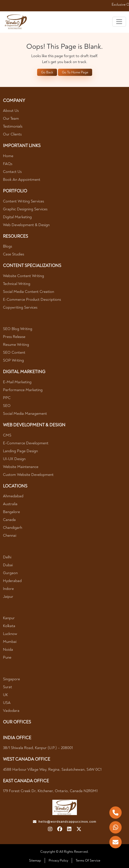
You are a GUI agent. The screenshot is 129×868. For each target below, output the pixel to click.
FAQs (8, 164)
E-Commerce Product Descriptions (32, 300)
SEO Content (14, 352)
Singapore (11, 679)
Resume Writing (16, 345)
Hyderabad (12, 581)
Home (8, 156)
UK (5, 695)
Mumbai (10, 642)
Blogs (7, 246)
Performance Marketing (23, 390)
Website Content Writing (23, 276)
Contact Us (12, 172)
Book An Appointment (22, 180)
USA (7, 703)
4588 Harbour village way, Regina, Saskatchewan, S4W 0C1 (52, 769)
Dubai (8, 565)
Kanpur (9, 618)
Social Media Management (25, 414)
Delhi (7, 557)
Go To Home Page (75, 72)
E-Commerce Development (26, 443)
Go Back (47, 72)
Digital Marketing (17, 217)
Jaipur (8, 597)
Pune (7, 657)
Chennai (10, 535)
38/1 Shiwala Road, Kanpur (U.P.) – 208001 (38, 748)
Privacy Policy (58, 860)
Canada (9, 520)
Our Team (11, 118)
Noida (8, 650)
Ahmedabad (13, 496)
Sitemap (35, 860)
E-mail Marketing (17, 382)
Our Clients (12, 134)
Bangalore (11, 512)
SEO (7, 406)
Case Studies (14, 254)
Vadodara (11, 711)
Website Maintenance (21, 467)
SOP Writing (13, 360)
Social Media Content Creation (29, 292)
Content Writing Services (23, 201)
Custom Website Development (28, 475)
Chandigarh (13, 528)
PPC (7, 398)
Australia (10, 504)
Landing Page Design (20, 451)
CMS (7, 435)
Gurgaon (10, 573)
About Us (11, 111)
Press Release (14, 337)
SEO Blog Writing (18, 329)
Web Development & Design (26, 225)
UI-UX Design (14, 459)
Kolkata (9, 626)
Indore (8, 589)
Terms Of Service (88, 860)
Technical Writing (17, 284)
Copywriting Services (20, 307)
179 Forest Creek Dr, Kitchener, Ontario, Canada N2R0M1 (50, 791)
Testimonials (13, 126)
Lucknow (10, 634)
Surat (7, 687)
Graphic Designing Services (25, 209)
